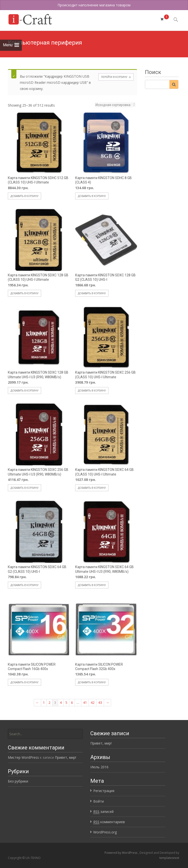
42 (93, 703)
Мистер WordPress (23, 757)
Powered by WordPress (121, 853)
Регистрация (104, 791)
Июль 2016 (99, 767)
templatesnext (169, 858)
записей (103, 812)
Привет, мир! (101, 743)
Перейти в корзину (114, 77)
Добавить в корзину (24, 196)
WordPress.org (105, 832)
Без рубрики (18, 781)
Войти (99, 801)
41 (85, 703)
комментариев (109, 822)
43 (100, 703)
